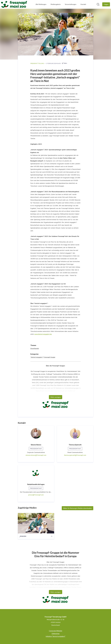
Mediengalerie (56, 4)
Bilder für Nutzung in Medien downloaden (78, 508)
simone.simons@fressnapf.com (36, 455)
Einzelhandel (35, 348)
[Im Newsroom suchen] (98, 4)
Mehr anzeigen (56, 397)
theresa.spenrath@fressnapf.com (75, 455)
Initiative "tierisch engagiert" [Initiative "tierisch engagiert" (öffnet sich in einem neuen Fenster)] (56, 636)
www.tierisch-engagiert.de (43, 334)
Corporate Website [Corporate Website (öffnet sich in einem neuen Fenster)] (56, 631)
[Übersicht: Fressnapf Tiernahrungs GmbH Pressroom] (14, 4)
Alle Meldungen (41, 4)
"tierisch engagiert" (37, 357)
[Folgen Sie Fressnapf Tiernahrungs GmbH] (106, 4)
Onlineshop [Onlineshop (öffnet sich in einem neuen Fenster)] (56, 634)
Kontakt (83, 4)
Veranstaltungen (71, 4)
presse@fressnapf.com (36, 495)
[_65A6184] (36, 523)
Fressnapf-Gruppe (49, 357)
